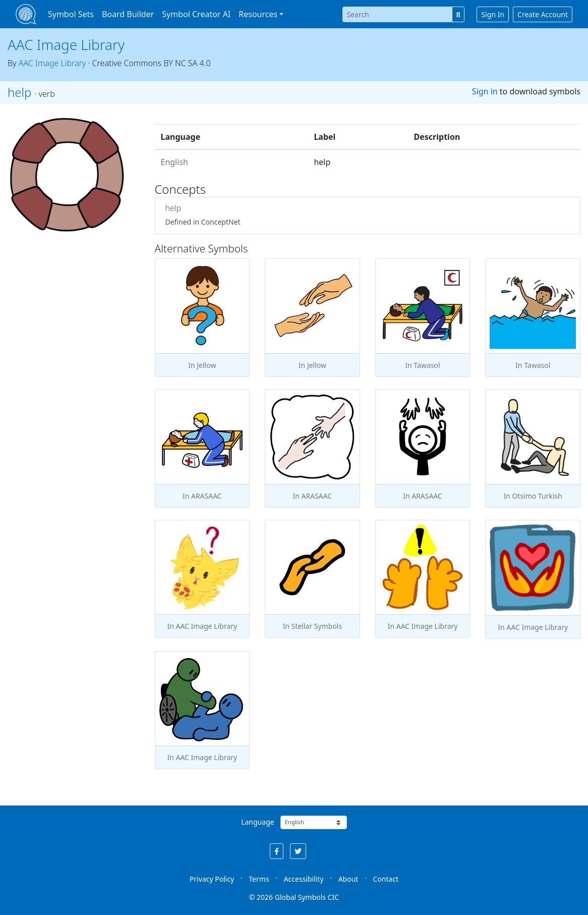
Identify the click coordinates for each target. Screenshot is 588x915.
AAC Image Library (66, 44)
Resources (258, 14)
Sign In (493, 14)
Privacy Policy (212, 879)
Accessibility (304, 879)
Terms (259, 879)
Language (257, 822)
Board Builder (128, 14)
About (348, 879)
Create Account (543, 14)
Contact (386, 879)
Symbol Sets (71, 14)
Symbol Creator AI (196, 14)
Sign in (485, 91)
